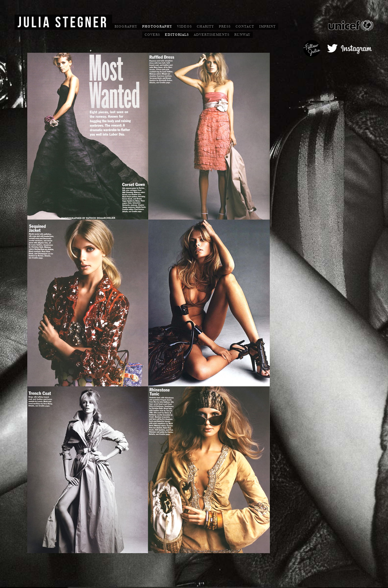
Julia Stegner (63, 23)
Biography (126, 27)
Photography (157, 27)
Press (225, 27)
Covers (152, 35)
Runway (242, 35)
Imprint (268, 27)
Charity (205, 27)
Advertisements (212, 35)
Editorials (177, 35)
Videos (184, 27)
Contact (245, 27)
